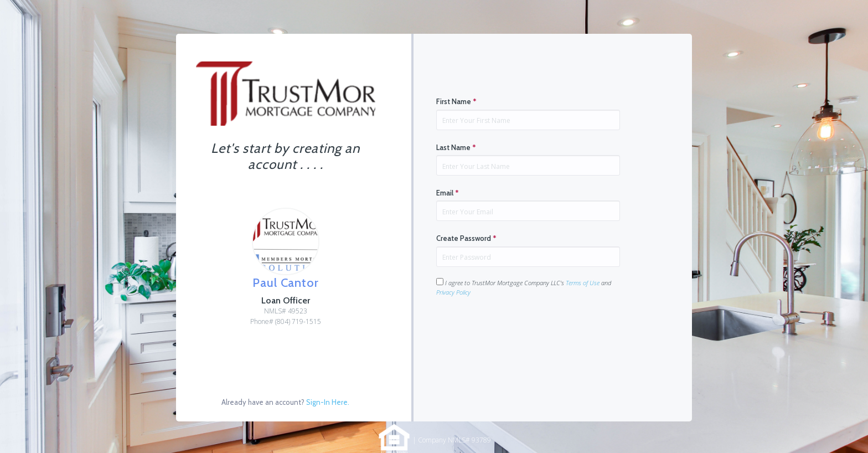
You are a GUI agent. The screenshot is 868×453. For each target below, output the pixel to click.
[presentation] (520, 332)
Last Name (456, 147)
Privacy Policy (453, 292)
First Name (456, 101)
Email (448, 193)
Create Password (466, 238)
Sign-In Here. (328, 402)
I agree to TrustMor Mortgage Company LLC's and (524, 287)
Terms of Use (583, 283)
